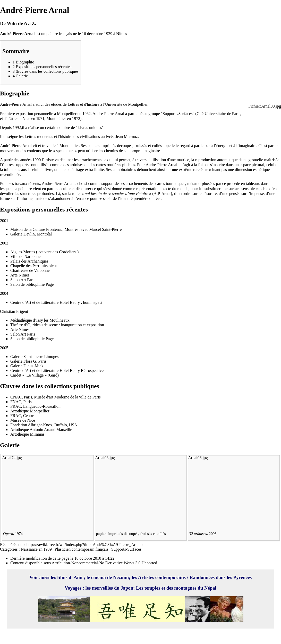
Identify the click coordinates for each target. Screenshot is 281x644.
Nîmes (122, 34)
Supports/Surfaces (177, 114)
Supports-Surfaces (126, 549)
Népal (210, 588)
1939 (108, 34)
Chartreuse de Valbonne (30, 270)
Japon (127, 588)
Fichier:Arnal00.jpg (265, 106)
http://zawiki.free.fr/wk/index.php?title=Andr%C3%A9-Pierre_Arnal (84, 545)
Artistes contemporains (162, 577)
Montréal (72, 229)
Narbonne (32, 256)
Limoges (52, 357)
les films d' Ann (67, 577)
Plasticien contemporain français (82, 549)
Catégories (9, 549)
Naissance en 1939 (36, 549)
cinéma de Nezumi (110, 577)
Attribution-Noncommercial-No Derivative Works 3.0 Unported (104, 563)
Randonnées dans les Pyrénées (221, 577)
